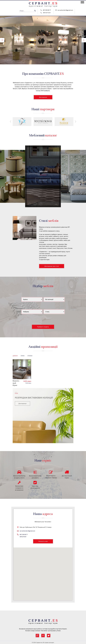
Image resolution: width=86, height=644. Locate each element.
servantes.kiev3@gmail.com (65, 10)
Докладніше (43, 97)
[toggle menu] (82, 2)
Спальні (30, 356)
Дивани (15, 356)
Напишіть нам (43, 541)
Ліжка (23, 356)
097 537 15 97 (47, 13)
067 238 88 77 (47, 10)
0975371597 (23, 537)
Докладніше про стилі (52, 266)
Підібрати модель (43, 327)
